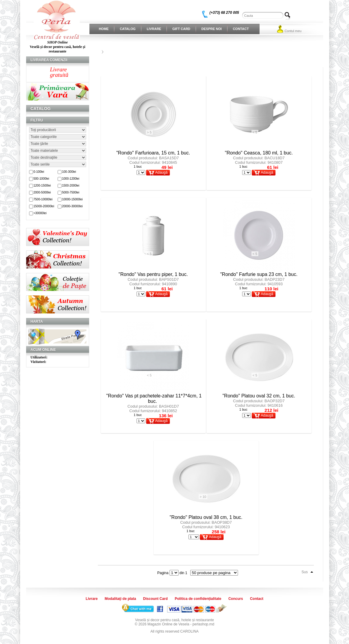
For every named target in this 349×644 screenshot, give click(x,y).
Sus (305, 572)
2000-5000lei (42, 192)
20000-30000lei (72, 206)
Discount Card (155, 599)
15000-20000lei (44, 206)
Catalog (128, 29)
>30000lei (40, 213)
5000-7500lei (71, 192)
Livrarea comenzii (49, 60)
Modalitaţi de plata (120, 599)
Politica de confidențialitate (198, 599)
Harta (37, 322)
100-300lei (69, 172)
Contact (241, 29)
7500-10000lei (43, 199)
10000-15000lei (72, 199)
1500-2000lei (71, 186)
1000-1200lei (71, 179)
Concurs (236, 599)
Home (104, 29)
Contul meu (293, 31)
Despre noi (212, 29)
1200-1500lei (42, 186)
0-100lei (39, 172)
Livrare (154, 29)
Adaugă (161, 172)
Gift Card (181, 29)
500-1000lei (41, 179)
